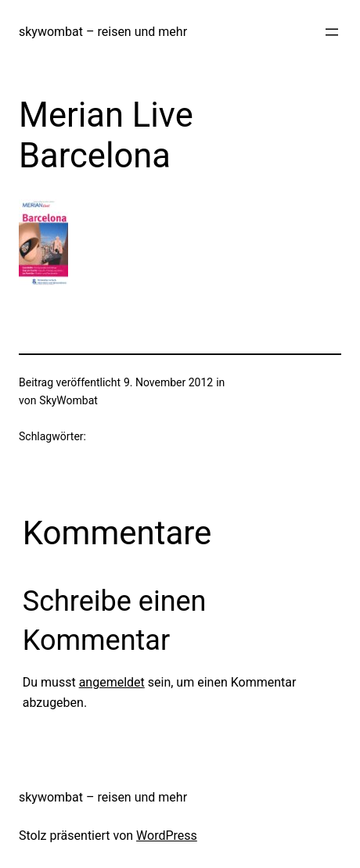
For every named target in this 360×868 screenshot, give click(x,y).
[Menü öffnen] (332, 32)
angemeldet (112, 682)
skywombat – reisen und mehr (103, 32)
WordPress (167, 836)
